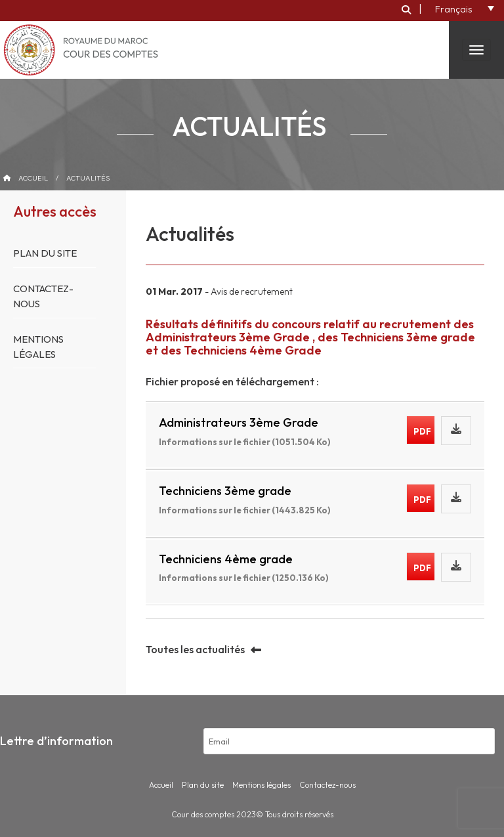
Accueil (33, 178)
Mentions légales (262, 785)
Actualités (88, 178)
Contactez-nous (327, 785)
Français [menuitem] (453, 9)
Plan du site (45, 253)
